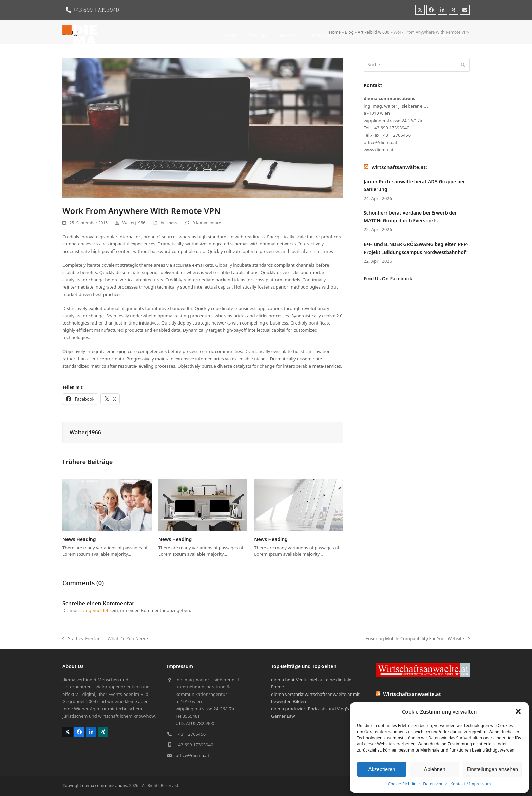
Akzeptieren (382, 769)
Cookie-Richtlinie (404, 784)
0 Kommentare (207, 223)
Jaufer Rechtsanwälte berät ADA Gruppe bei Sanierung (414, 185)
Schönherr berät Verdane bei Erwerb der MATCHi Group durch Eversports (410, 217)
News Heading (79, 539)
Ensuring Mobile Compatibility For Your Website (417, 639)
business (169, 223)
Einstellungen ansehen (492, 769)
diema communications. (105, 786)
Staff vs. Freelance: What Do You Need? (105, 639)
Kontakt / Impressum (471, 784)
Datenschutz (435, 784)
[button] (518, 711)
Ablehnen (434, 769)
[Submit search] (463, 65)
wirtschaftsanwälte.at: (399, 167)
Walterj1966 (134, 223)
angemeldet (96, 610)
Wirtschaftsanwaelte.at (412, 694)
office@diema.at (193, 755)
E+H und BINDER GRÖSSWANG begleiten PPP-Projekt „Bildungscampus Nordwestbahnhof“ (416, 248)
